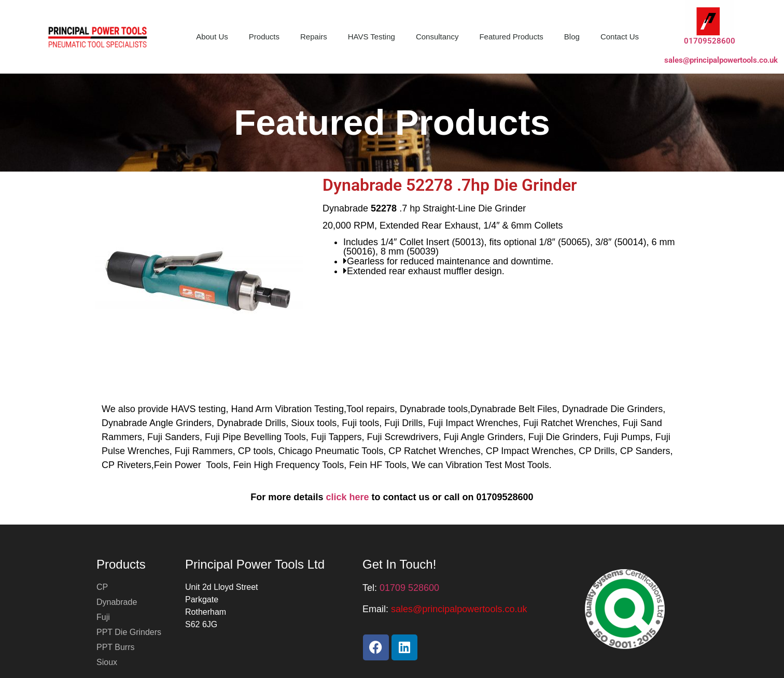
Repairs (314, 37)
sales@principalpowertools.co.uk (721, 60)
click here (347, 497)
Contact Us (620, 37)
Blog (572, 37)
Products (264, 37)
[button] (459, 609)
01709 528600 (409, 588)
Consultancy (437, 37)
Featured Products (511, 37)
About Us (212, 37)
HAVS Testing (372, 37)
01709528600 (710, 41)
